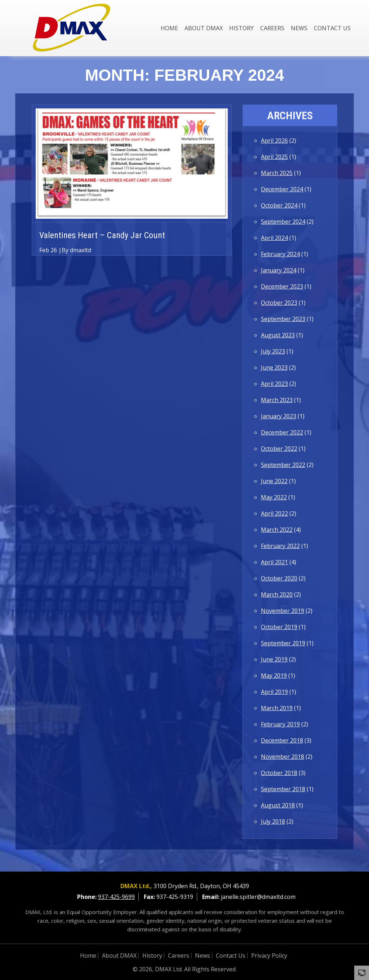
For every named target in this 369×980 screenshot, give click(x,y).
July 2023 (273, 351)
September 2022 (283, 465)
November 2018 (283, 757)
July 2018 (273, 821)
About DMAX (204, 28)
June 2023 (274, 367)
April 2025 (274, 157)
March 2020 (277, 594)
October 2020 (279, 578)
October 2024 (279, 205)
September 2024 (283, 222)
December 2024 (282, 189)
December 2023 (282, 286)
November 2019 (283, 611)
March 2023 (277, 400)
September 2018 (283, 789)
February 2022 (280, 546)
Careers (272, 28)
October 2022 (279, 449)
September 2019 (283, 643)
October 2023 (279, 303)
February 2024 (280, 254)
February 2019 (280, 724)
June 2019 (274, 659)
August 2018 (278, 805)
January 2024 (279, 270)
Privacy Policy (269, 955)
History (241, 28)
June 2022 (274, 481)
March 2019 (277, 708)
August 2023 (278, 335)
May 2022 (274, 497)
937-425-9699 (116, 897)
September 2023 (283, 319)
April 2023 (274, 384)
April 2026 (274, 141)
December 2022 (282, 432)
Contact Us (332, 28)
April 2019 (274, 692)
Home (169, 28)
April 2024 (274, 238)
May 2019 (274, 676)
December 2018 (282, 740)
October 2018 (279, 773)
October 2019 (279, 627)
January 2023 (279, 416)
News (299, 28)
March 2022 (277, 530)
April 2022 (274, 513)
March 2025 (277, 173)
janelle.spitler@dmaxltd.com (258, 897)
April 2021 (274, 562)
